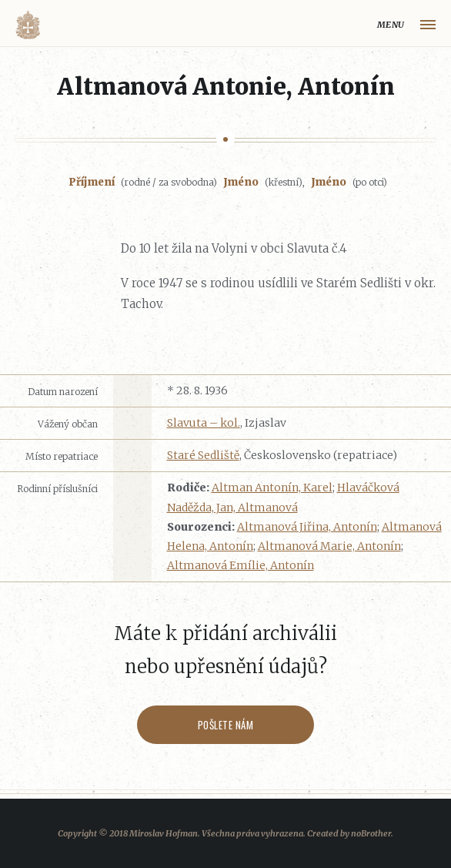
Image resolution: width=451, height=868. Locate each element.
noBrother (371, 833)
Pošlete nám (226, 725)
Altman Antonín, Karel (272, 488)
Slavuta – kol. (204, 423)
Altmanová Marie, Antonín (329, 546)
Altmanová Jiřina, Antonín (307, 527)
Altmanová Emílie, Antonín (241, 565)
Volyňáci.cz (28, 25)
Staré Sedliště (203, 455)
